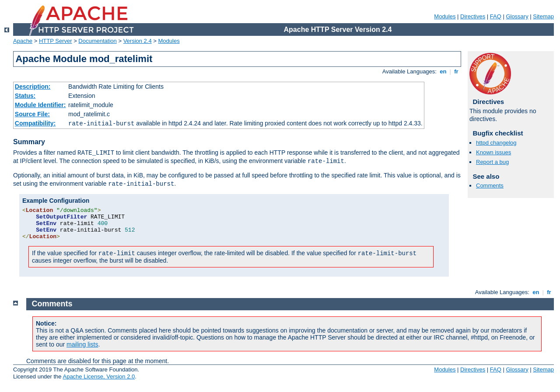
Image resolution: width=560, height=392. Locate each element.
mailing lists (82, 344)
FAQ (496, 16)
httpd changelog (496, 143)
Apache (23, 41)
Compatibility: (35, 123)
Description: (33, 87)
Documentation (97, 41)
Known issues (493, 152)
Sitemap (543, 16)
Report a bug (492, 162)
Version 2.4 (138, 41)
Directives (473, 16)
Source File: (32, 114)
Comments (490, 186)
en (443, 71)
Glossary (517, 16)
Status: (25, 96)
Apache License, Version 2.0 (99, 376)
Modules (445, 16)
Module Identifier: (40, 105)
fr (457, 71)
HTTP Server (56, 41)
